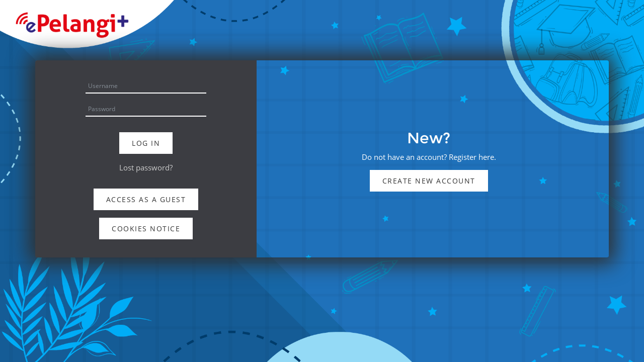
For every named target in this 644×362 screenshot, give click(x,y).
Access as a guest (146, 199)
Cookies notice (146, 229)
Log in (146, 143)
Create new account (429, 181)
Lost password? (146, 167)
